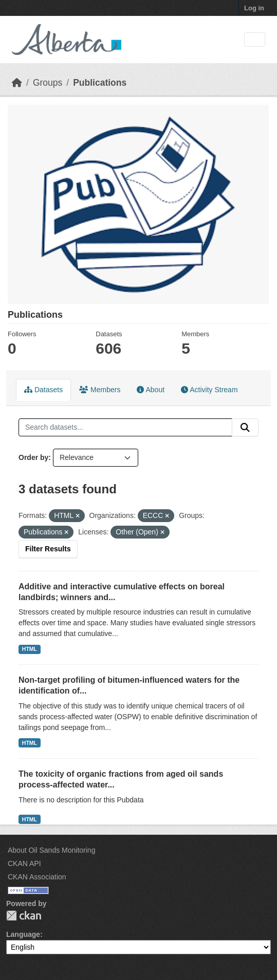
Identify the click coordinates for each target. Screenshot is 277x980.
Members (100, 390)
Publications (100, 83)
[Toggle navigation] (255, 40)
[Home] (17, 83)
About (151, 390)
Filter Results (48, 549)
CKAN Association (37, 877)
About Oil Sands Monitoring (51, 850)
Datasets (43, 390)
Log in (254, 8)
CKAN (24, 916)
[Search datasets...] (125, 428)
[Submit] (245, 428)
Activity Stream (209, 390)
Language (23, 934)
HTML (30, 649)
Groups (48, 83)
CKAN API (24, 863)
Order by (33, 457)
